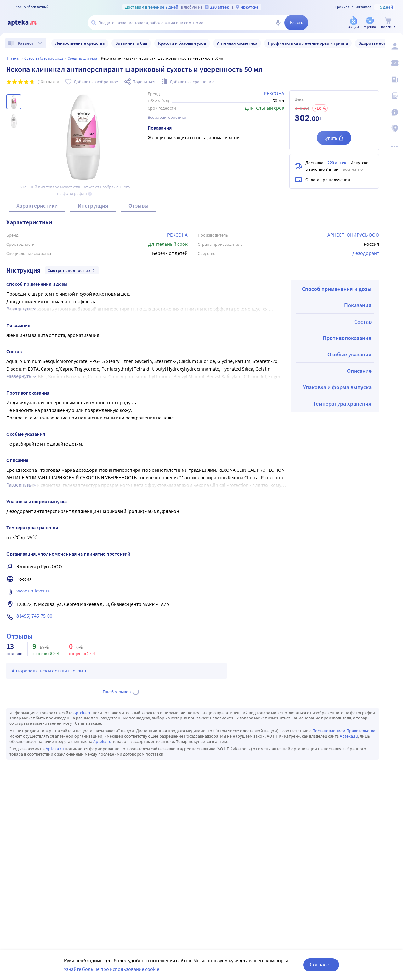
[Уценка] (370, 23)
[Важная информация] (394, 112)
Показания (358, 305)
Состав (363, 322)
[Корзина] (388, 23)
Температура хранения (342, 404)
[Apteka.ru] (28, 23)
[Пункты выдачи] (394, 129)
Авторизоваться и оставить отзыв (49, 671)
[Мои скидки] (394, 63)
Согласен (321, 964)
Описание (359, 371)
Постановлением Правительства (344, 731)
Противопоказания (347, 338)
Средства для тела (82, 58)
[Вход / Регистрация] (394, 46)
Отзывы (139, 206)
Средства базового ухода (44, 58)
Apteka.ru (82, 713)
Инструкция (93, 206)
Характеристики (37, 206)
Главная (14, 58)
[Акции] (354, 23)
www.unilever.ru (34, 591)
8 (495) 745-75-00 (34, 616)
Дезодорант (366, 253)
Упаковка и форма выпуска (337, 387)
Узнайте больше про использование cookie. (112, 969)
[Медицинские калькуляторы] (394, 96)
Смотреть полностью (72, 270)
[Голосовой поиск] (278, 23)
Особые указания (349, 354)
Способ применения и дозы (337, 289)
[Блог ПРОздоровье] (394, 79)
